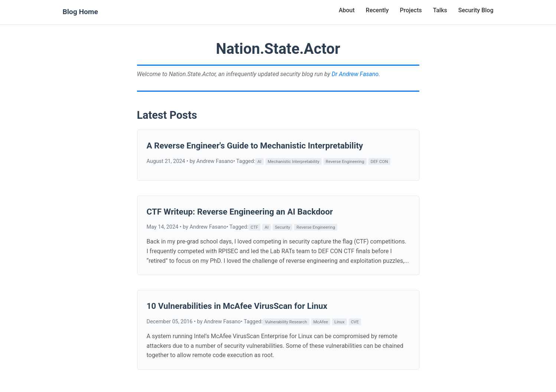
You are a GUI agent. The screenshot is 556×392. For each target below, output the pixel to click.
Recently (377, 10)
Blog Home (80, 12)
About (347, 10)
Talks (440, 10)
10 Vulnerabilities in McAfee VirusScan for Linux (237, 306)
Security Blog (476, 10)
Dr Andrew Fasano (355, 74)
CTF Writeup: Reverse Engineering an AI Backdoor (240, 212)
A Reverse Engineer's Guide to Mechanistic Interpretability (255, 146)
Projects (411, 10)
